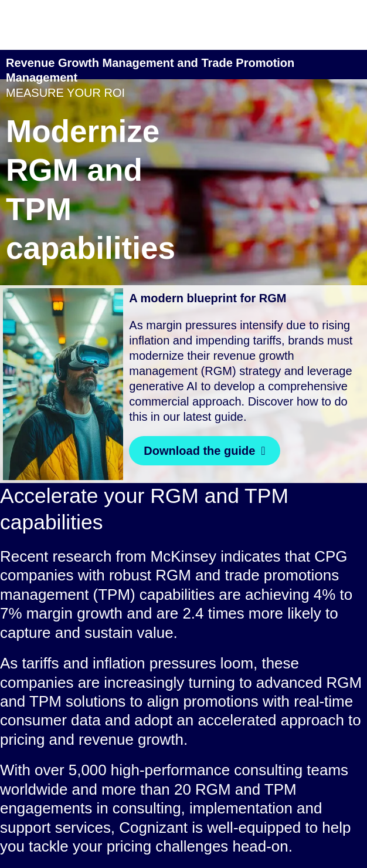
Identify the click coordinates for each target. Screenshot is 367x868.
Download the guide (199, 451)
